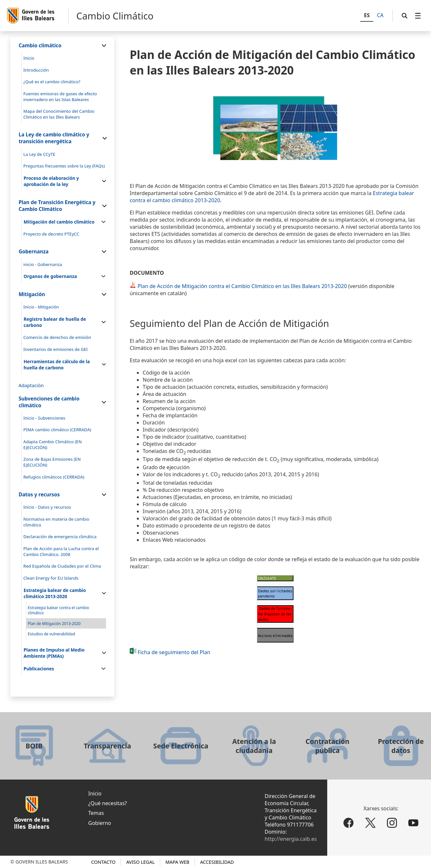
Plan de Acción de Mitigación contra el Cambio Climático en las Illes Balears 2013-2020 (242, 286)
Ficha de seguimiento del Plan (174, 652)
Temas (96, 813)
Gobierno (100, 823)
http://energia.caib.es (291, 839)
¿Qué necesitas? (108, 803)
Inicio (95, 793)
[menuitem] (418, 16)
